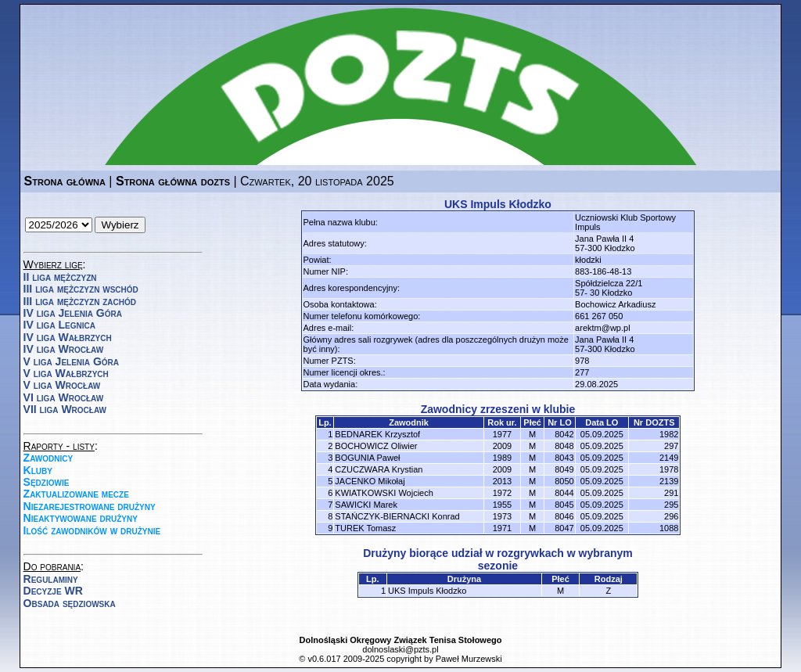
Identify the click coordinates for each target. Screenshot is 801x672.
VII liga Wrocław (65, 409)
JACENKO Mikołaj (370, 481)
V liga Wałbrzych (66, 373)
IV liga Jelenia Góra (73, 313)
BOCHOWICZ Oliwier (376, 446)
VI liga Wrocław (64, 397)
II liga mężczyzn (60, 277)
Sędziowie (47, 482)
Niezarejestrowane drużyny (90, 506)
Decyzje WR (53, 591)
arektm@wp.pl (602, 328)
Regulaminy (51, 579)
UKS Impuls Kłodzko (427, 591)
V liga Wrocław (62, 385)
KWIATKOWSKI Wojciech (384, 493)
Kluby (38, 470)
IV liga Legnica (59, 325)
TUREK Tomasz (365, 528)
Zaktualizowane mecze (76, 494)
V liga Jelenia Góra (71, 361)
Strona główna (65, 181)
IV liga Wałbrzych (68, 337)
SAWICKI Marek (366, 505)
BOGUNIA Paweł (367, 458)
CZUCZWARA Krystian (379, 469)
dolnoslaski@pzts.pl (400, 649)
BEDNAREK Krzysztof (377, 434)
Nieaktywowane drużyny (81, 518)
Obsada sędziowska (70, 603)
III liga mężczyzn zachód (80, 301)
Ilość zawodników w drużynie (92, 530)
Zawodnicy (48, 458)
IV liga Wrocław (64, 349)
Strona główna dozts (173, 181)
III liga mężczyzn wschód (81, 289)
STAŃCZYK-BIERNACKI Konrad (397, 516)
